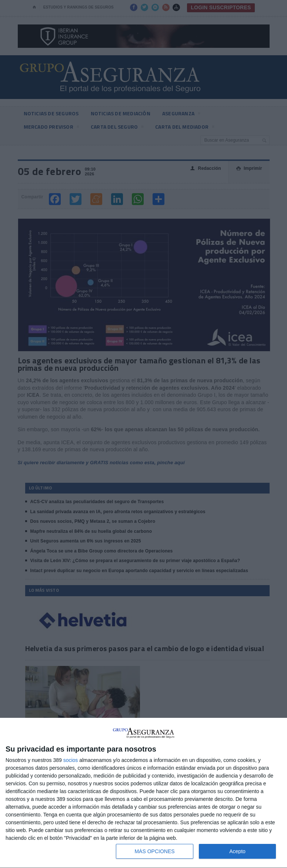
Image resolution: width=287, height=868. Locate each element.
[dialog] (143, 793)
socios (71, 760)
